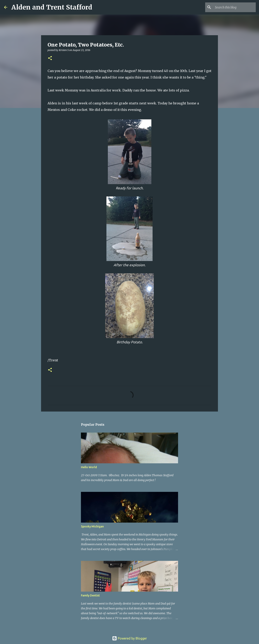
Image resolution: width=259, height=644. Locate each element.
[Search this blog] (235, 7)
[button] (50, 58)
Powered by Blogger (129, 638)
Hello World (89, 467)
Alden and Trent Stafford (52, 7)
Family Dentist (90, 595)
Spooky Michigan (92, 526)
